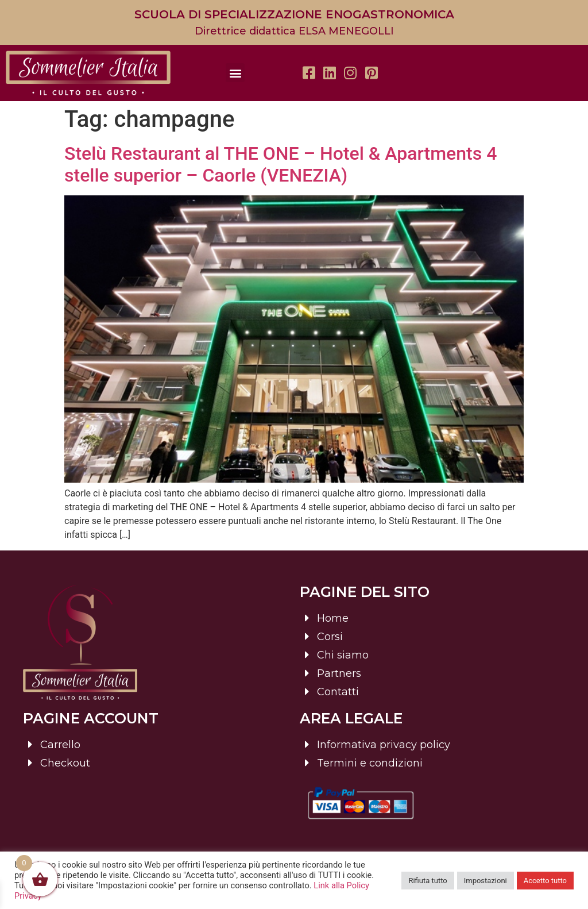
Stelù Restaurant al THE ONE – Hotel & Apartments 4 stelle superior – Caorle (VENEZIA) (281, 164)
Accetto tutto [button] (545, 881)
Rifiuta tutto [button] (428, 881)
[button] (235, 73)
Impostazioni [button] (486, 881)
